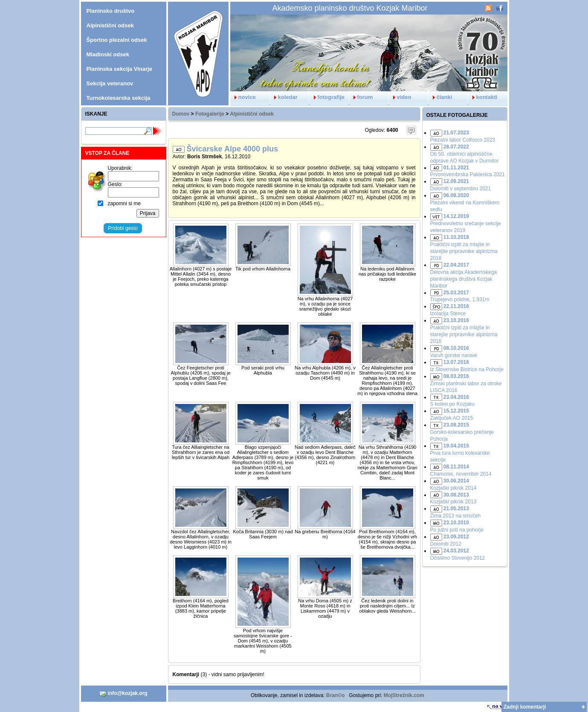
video (400, 97)
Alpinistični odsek (252, 114)
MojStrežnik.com (404, 695)
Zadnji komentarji (525, 707)
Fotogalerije (210, 114)
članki (440, 97)
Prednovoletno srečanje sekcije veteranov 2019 (466, 223)
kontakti (483, 97)
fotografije (327, 97)
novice (243, 97)
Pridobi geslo (123, 228)
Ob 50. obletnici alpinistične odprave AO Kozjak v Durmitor (465, 154)
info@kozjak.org (123, 694)
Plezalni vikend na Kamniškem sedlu (465, 202)
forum (361, 97)
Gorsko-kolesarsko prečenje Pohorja (462, 432)
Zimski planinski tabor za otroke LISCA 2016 (466, 383)
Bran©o (336, 695)
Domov (181, 114)
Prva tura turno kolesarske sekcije (460, 453)
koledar (284, 97)
